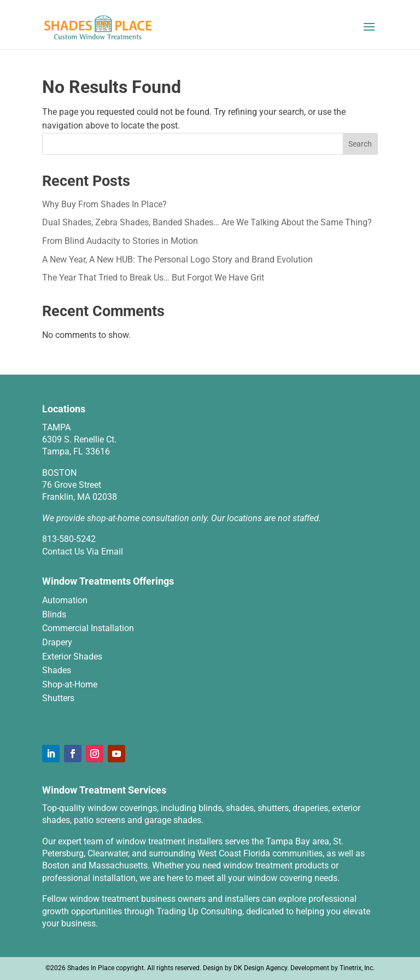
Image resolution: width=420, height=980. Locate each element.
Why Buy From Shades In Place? (104, 204)
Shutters (58, 698)
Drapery (57, 642)
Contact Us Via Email (83, 552)
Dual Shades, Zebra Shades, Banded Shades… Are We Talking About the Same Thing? (207, 222)
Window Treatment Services (104, 790)
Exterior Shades (72, 657)
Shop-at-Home (70, 684)
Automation (65, 600)
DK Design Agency (260, 968)
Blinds (54, 614)
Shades (57, 670)
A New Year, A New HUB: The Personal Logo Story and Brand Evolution (177, 259)
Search (360, 144)
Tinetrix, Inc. (357, 968)
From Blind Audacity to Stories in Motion (120, 241)
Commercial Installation (88, 628)
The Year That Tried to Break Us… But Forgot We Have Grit (153, 278)
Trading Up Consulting (199, 911)
